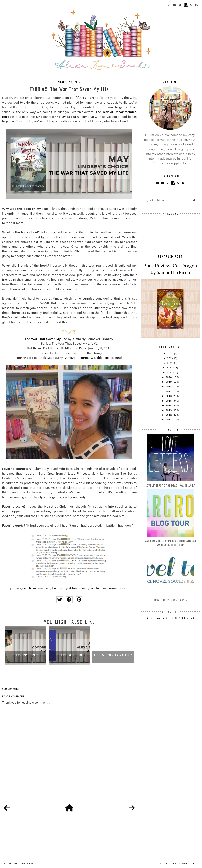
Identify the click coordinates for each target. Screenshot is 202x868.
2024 (171, 358)
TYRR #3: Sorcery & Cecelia (113, 655)
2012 (169, 415)
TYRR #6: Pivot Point (26, 655)
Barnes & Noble (91, 358)
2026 (171, 353)
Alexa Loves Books (17, 863)
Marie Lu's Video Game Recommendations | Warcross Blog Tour (170, 543)
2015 (169, 401)
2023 (171, 363)
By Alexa (47, 589)
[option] (25, 646)
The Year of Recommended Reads (113, 589)
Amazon (71, 358)
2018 (169, 386)
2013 (169, 410)
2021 (170, 372)
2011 (169, 420)
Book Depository (51, 358)
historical (55, 589)
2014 (169, 405)
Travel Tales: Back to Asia (170, 600)
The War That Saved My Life (46, 339)
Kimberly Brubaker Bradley (71, 589)
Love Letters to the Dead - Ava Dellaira (170, 485)
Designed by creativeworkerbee (175, 863)
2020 (169, 377)
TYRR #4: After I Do (69, 655)
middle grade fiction (91, 589)
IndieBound (113, 358)
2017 (169, 391)
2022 (170, 368)
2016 (169, 396)
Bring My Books (64, 117)
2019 (169, 382)
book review (38, 589)
